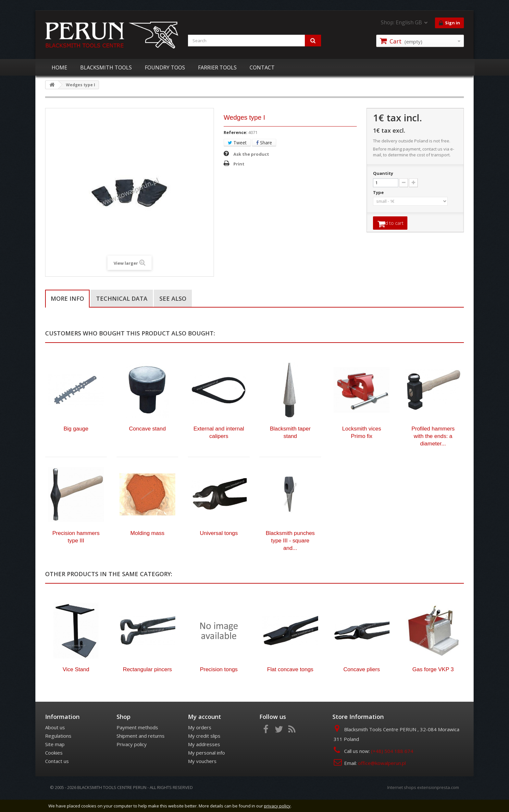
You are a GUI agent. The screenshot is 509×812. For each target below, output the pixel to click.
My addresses (204, 758)
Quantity (383, 173)
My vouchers (202, 775)
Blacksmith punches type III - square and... (290, 554)
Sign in (449, 23)
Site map (55, 758)
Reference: (236, 132)
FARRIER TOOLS (217, 67)
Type (379, 192)
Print (239, 164)
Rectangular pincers (147, 683)
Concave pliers (362, 683)
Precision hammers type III (76, 551)
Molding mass (148, 547)
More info (67, 298)
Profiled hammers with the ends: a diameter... (433, 450)
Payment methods (137, 741)
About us (55, 741)
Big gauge (76, 442)
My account (205, 730)
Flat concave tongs (290, 683)
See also (173, 298)
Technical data (122, 298)
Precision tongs (219, 683)
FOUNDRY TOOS (165, 67)
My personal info (206, 766)
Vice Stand (76, 683)
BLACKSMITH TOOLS (106, 67)
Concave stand (147, 442)
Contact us (57, 775)
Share (264, 143)
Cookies (54, 766)
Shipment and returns (141, 749)
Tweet (237, 143)
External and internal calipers (219, 446)
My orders (200, 741)
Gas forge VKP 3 (433, 683)
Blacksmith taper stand (290, 446)
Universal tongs (219, 547)
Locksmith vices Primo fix (362, 446)
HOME (59, 67)
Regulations (58, 749)
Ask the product (251, 154)
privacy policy (277, 806)
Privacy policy (132, 758)
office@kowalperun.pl (382, 777)
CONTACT (262, 67)
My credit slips (204, 749)
